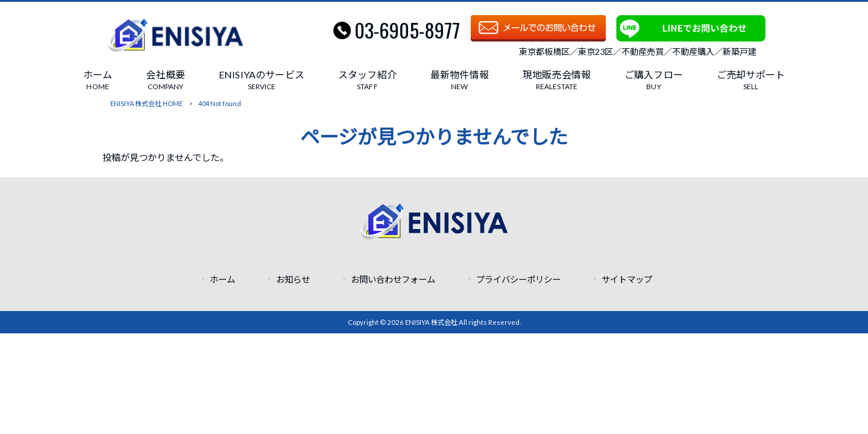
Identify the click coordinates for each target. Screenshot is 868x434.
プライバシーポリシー (518, 279)
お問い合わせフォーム (393, 279)
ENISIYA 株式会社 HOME (146, 103)
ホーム (222, 279)
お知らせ (293, 279)
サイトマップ (627, 279)
